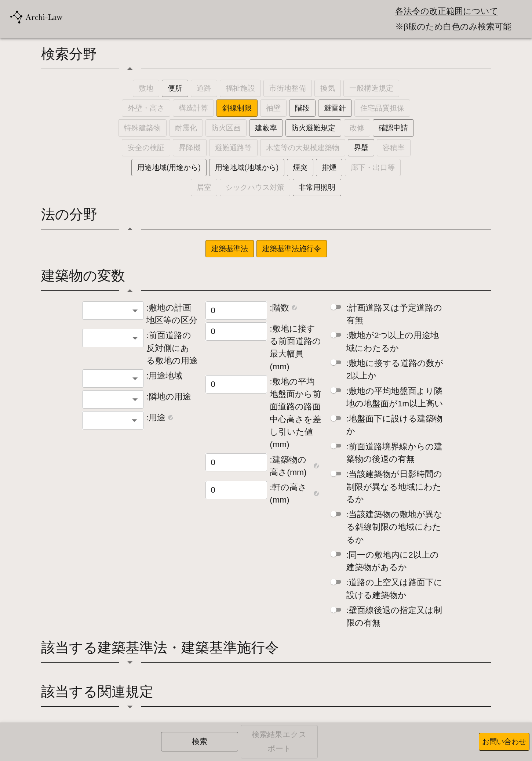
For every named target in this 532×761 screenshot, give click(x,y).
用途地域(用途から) (169, 167)
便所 (175, 88)
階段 (302, 108)
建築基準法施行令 (292, 249)
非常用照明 (317, 187)
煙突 (300, 167)
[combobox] (113, 311)
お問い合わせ (504, 742)
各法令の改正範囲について (447, 11)
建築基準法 (230, 249)
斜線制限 (237, 108)
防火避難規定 (313, 128)
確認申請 (393, 128)
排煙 (329, 167)
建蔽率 (266, 128)
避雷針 (335, 108)
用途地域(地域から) (247, 167)
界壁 (361, 148)
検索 (200, 742)
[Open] (134, 420)
